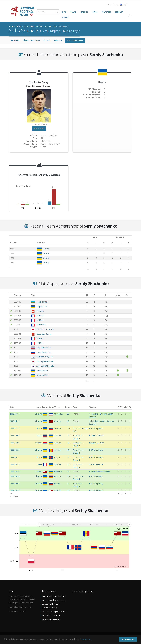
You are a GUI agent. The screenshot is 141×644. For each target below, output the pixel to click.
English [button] (125, 5)
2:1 (68, 421)
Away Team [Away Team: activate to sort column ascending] (54, 407)
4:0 (68, 450)
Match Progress (75, 40)
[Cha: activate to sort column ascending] (118, 295)
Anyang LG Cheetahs (45, 361)
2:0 (68, 414)
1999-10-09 (15, 436)
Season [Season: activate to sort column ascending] (13, 242)
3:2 (68, 483)
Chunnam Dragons (44, 357)
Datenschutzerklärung (51, 615)
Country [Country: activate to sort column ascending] (40, 242)
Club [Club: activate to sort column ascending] (33, 295)
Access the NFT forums (51, 604)
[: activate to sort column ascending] (11, 295)
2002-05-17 (15, 414)
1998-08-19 (15, 491)
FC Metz (40, 315)
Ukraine (45, 249)
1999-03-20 (15, 472)
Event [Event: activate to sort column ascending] (76, 407)
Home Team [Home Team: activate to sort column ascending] (42, 407)
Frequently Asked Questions (54, 600)
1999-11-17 (15, 428)
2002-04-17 (15, 421)
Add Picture (39, 128)
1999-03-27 (15, 464)
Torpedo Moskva (44, 348)
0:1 (68, 472)
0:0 (68, 443)
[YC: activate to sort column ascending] (122, 407)
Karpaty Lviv (42, 306)
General (15, 40)
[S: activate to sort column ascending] (93, 242)
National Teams (32, 40)
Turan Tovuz (42, 302)
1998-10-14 (15, 476)
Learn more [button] (86, 639)
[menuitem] (84, 525)
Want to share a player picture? (55, 612)
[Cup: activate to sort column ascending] (127, 295)
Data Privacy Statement (51, 619)
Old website (112, 5)
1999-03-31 (15, 457)
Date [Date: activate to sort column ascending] (12, 407)
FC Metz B (41, 325)
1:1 (68, 428)
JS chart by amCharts (23, 186)
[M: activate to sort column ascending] (85, 242)
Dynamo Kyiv (42, 371)
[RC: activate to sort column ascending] (130, 407)
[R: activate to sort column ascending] (105, 295)
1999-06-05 (15, 450)
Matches (59, 40)
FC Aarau (40, 311)
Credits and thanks (50, 608)
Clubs (47, 40)
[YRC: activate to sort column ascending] (126, 407)
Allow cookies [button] (128, 639)
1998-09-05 (15, 483)
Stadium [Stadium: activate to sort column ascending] (93, 407)
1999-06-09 (15, 443)
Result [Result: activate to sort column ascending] (68, 407)
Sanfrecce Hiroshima (45, 329)
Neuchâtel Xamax (44, 334)
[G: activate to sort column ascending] (100, 242)
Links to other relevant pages (54, 596)
